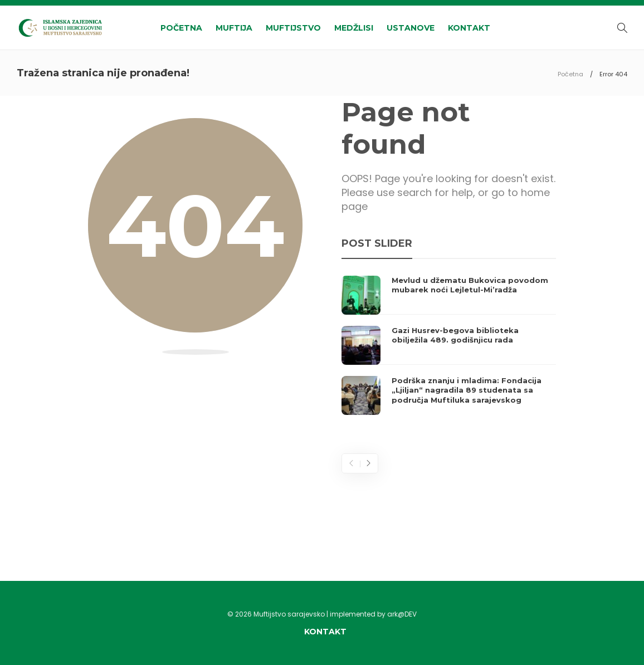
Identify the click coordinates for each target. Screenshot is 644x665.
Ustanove (411, 28)
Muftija (234, 28)
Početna (181, 28)
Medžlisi (354, 28)
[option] (449, 345)
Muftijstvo (293, 28)
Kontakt (469, 28)
